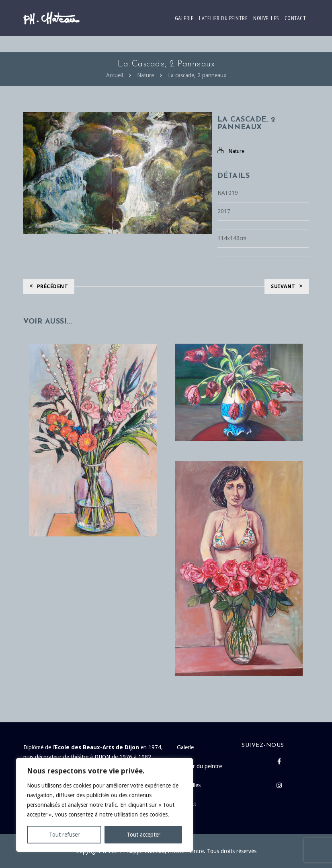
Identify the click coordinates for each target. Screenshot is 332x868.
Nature (146, 75)
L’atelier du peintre (223, 18)
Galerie (184, 18)
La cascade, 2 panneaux (197, 75)
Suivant (287, 286)
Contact (295, 18)
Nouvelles (266, 18)
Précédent (49, 286)
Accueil (115, 75)
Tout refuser (64, 835)
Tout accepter (143, 835)
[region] (105, 805)
